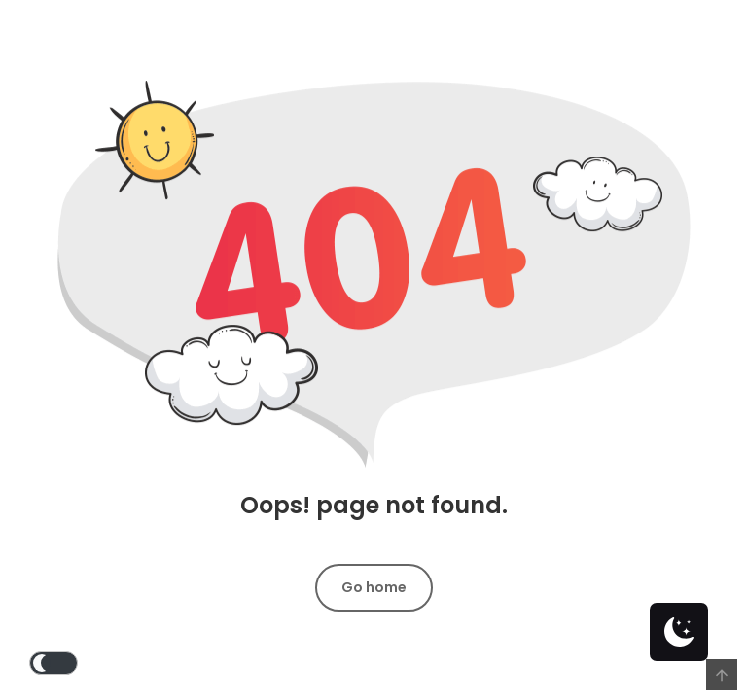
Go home (374, 587)
